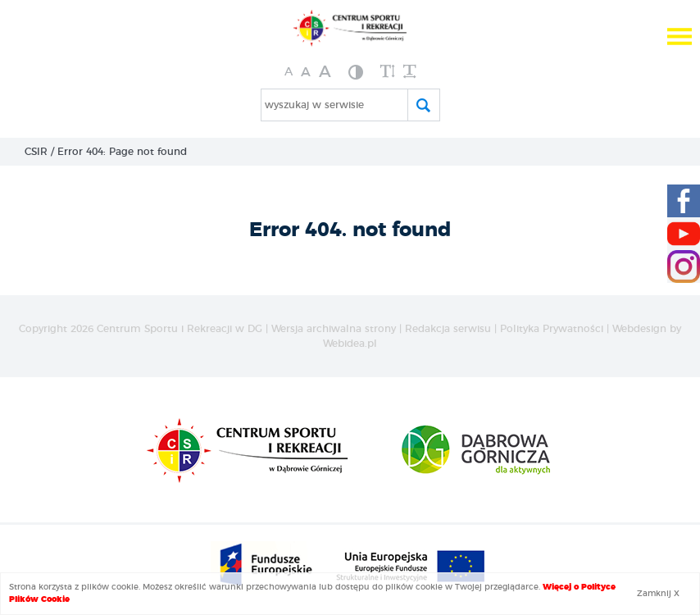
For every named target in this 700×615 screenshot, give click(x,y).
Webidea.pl (350, 344)
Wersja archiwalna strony (334, 329)
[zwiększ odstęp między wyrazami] (409, 72)
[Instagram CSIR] (684, 266)
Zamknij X (658, 594)
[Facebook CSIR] (684, 201)
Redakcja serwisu (448, 329)
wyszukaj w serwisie (314, 105)
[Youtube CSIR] (684, 234)
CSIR (36, 152)
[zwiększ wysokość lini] (388, 72)
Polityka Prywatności (552, 329)
